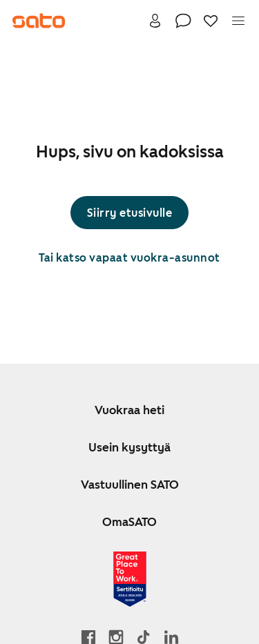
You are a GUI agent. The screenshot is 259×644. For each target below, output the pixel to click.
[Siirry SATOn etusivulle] (39, 21)
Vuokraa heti (129, 410)
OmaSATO (129, 522)
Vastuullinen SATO (130, 485)
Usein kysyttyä (129, 447)
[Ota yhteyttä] (183, 21)
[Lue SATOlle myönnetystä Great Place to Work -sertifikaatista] (130, 579)
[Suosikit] (211, 21)
